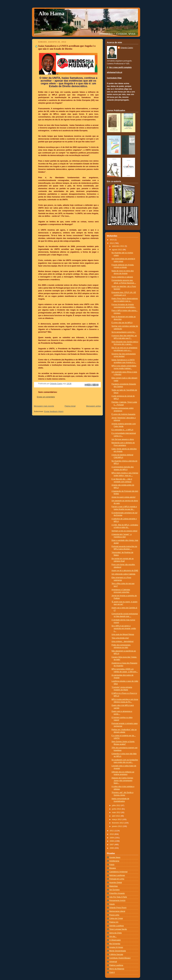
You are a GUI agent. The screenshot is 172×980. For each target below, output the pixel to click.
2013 (112, 240)
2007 (112, 845)
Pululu (112, 865)
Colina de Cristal (116, 918)
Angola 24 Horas (116, 947)
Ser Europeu (114, 890)
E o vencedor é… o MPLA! (122, 430)
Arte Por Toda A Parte (118, 897)
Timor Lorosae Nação (118, 929)
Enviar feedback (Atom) (54, 411)
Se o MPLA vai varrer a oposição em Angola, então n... (124, 628)
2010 (112, 834)
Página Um (114, 922)
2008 (112, 841)
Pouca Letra (114, 915)
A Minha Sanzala (116, 954)
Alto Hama (52, 13)
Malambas (114, 886)
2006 (112, 848)
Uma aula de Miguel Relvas (123, 634)
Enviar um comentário (46, 397)
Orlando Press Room (118, 908)
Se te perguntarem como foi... (124, 332)
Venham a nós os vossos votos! (124, 531)
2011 (112, 831)
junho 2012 (117, 809)
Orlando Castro (127, 48)
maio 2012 (116, 812)
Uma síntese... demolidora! (123, 641)
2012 (112, 243)
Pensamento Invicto (117, 900)
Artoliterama (114, 861)
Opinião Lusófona (117, 926)
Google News (115, 857)
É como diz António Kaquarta (123, 414)
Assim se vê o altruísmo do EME (125, 571)
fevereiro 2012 (118, 823)
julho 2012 (116, 805)
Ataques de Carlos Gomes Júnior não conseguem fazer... (122, 780)
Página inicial (70, 406)
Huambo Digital (116, 883)
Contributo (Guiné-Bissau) (120, 958)
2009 (112, 838)
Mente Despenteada (118, 951)
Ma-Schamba (115, 944)
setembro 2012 (118, 246)
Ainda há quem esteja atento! (123, 497)
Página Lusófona (116, 965)
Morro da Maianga (117, 969)
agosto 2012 (117, 250)
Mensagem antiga (93, 406)
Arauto (112, 904)
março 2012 (117, 819)
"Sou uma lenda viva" (120, 638)
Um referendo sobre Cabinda (123, 574)
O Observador (115, 940)
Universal (113, 962)
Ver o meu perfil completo (120, 67)
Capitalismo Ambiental (118, 872)
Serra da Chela (116, 933)
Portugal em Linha (117, 879)
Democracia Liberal (117, 911)
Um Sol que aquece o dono (123, 439)
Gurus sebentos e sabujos (122, 277)
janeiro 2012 (117, 826)
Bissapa (113, 868)
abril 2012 (116, 816)
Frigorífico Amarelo (117, 893)
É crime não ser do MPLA (122, 323)
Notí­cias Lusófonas (117, 875)
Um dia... (113, 937)
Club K (112, 972)
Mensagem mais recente (44, 406)
